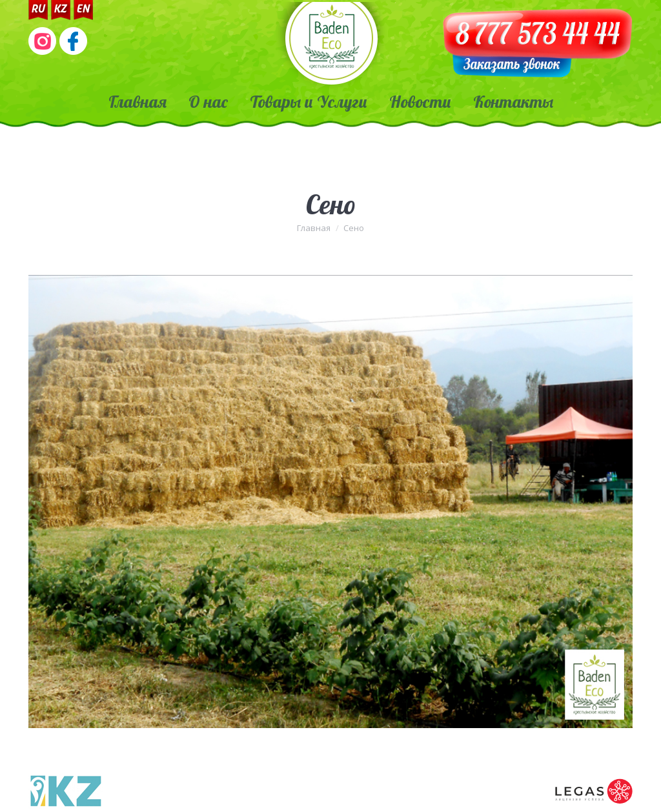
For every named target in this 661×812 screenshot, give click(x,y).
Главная (314, 228)
